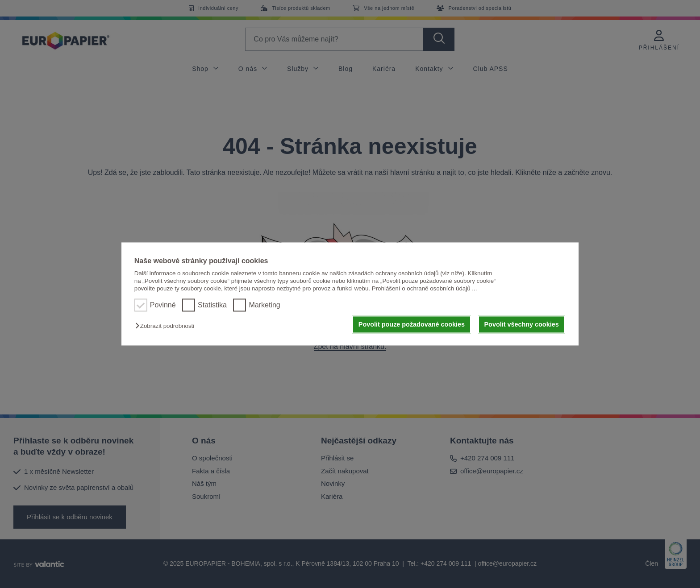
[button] (167, 326)
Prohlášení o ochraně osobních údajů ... (425, 289)
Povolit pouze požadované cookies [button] (412, 324)
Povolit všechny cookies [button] (522, 324)
